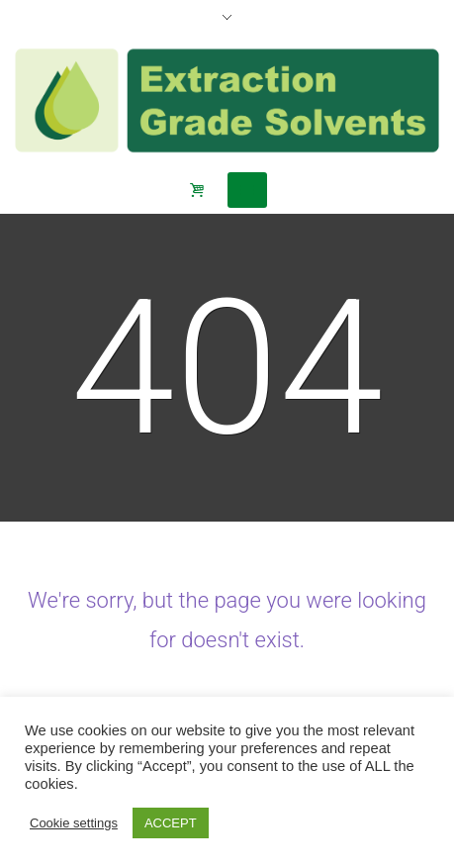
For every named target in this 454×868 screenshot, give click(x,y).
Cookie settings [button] (74, 823)
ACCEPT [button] (171, 823)
